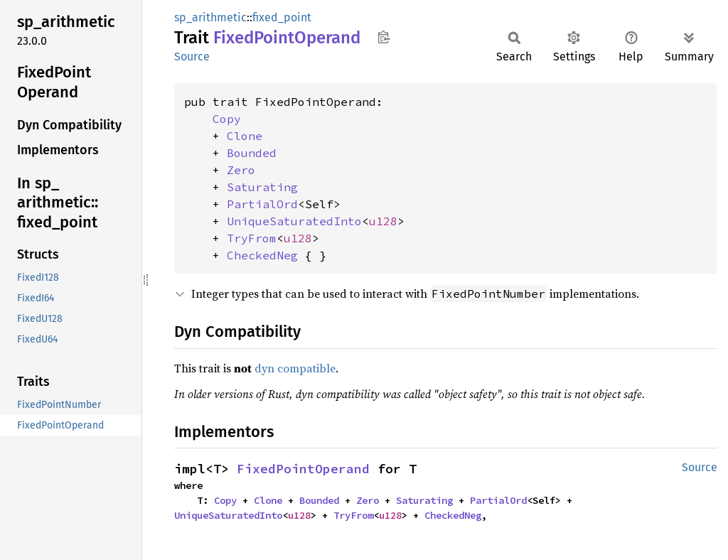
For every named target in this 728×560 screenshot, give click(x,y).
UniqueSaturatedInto (294, 221)
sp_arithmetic (210, 17)
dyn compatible (295, 368)
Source (192, 56)
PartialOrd (262, 204)
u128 (383, 221)
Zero (241, 170)
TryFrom (252, 238)
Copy (227, 119)
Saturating (262, 187)
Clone (245, 136)
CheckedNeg (262, 255)
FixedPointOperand (303, 469)
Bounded (252, 153)
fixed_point (282, 17)
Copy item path (384, 37)
